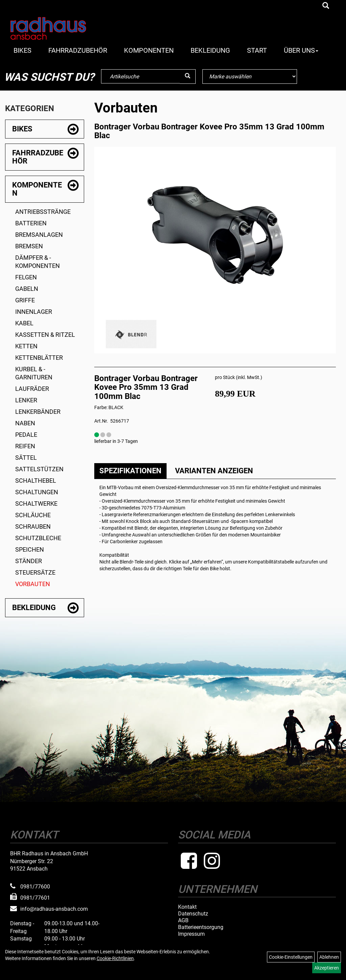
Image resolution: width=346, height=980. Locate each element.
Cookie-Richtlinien (115, 958)
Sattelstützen (39, 469)
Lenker (26, 400)
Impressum (191, 934)
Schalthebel (36, 481)
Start (257, 50)
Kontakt (187, 907)
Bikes (22, 50)
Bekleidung (210, 50)
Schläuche (33, 515)
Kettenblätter (39, 358)
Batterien (31, 223)
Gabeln (27, 289)
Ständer (29, 561)
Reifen (25, 446)
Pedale (26, 435)
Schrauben (33, 526)
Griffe (25, 300)
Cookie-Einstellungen (291, 957)
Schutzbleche (38, 538)
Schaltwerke (36, 504)
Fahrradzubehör (78, 50)
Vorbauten (33, 584)
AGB (183, 921)
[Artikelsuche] (326, 6)
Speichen (30, 549)
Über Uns (301, 50)
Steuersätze (35, 572)
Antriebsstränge (43, 212)
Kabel (24, 323)
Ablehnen (329, 957)
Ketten (26, 346)
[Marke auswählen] (250, 77)
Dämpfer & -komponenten (38, 262)
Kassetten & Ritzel (45, 335)
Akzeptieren (327, 968)
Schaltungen (37, 492)
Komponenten (149, 50)
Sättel (26, 458)
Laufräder (32, 389)
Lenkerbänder (38, 412)
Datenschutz (193, 914)
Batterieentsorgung (201, 927)
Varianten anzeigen (214, 471)
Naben (25, 423)
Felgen (26, 277)
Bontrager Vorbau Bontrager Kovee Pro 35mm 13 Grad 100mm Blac (209, 131)
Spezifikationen (130, 471)
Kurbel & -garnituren (34, 373)
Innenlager (34, 312)
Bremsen (29, 246)
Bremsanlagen (39, 235)
